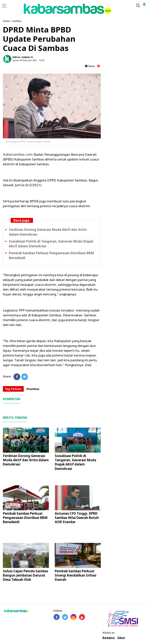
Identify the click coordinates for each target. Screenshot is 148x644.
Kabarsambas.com (18, 154)
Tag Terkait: (13, 389)
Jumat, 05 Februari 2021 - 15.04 (28, 60)
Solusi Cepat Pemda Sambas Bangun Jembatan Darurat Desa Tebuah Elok (25, 575)
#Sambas (33, 389)
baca (90, 66)
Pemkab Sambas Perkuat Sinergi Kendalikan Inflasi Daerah (76, 575)
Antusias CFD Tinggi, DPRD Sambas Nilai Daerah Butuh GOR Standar (77, 518)
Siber (121, 638)
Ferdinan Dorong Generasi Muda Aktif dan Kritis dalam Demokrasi (26, 460)
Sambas (17, 21)
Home (6, 21)
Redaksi (109, 638)
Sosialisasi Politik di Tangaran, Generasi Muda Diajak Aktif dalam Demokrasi (75, 462)
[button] (144, 3)
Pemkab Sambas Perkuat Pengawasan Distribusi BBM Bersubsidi (25, 518)
